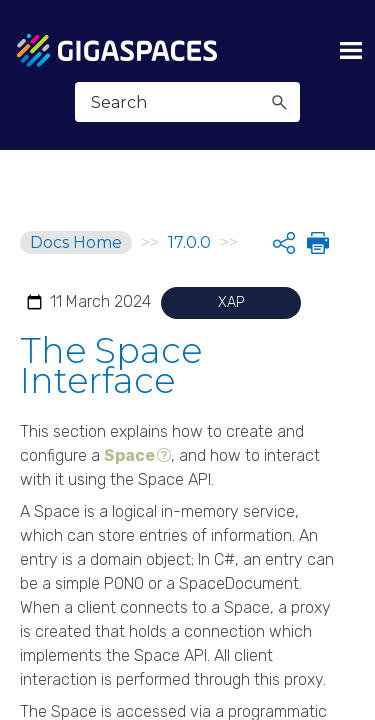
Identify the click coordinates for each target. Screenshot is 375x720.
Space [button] (129, 455)
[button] (279, 102)
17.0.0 (189, 242)
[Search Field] (187, 102)
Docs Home (76, 242)
